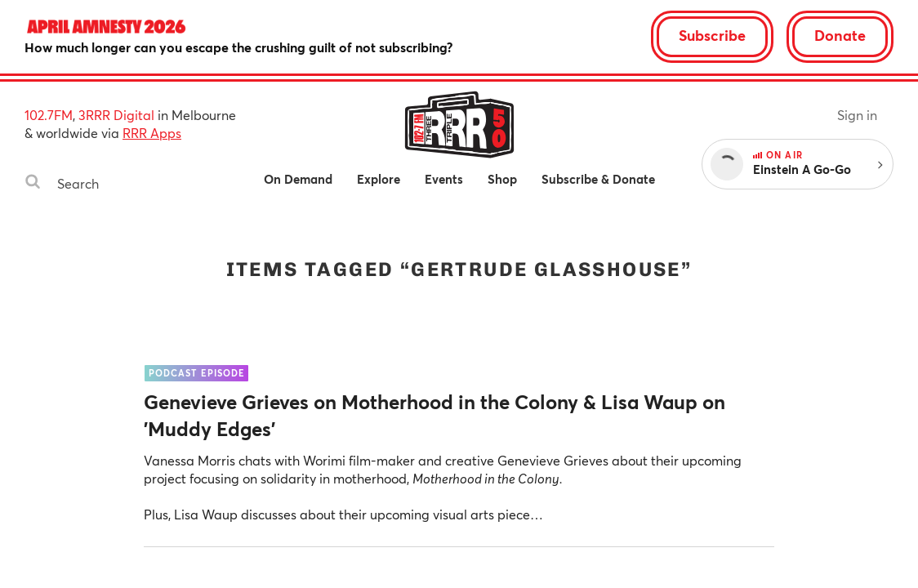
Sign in (857, 115)
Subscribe (712, 35)
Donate (840, 35)
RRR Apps (152, 133)
